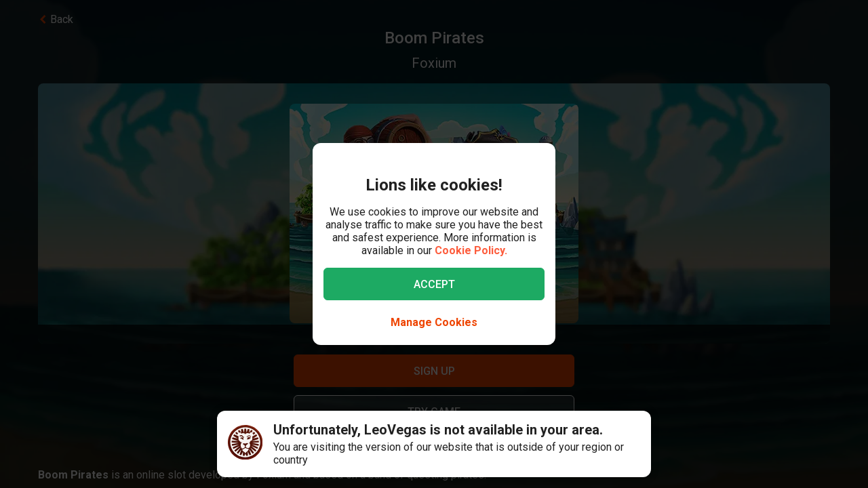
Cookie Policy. (471, 250)
